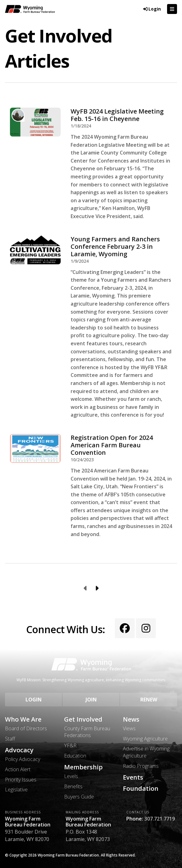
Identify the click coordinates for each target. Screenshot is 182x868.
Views (129, 728)
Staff (10, 739)
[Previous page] (86, 588)
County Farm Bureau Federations (87, 732)
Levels (71, 776)
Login (34, 700)
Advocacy (19, 750)
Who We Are (23, 719)
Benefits (73, 786)
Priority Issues (21, 780)
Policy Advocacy (23, 759)
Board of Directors (26, 728)
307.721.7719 (160, 819)
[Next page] (97, 588)
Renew (149, 700)
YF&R (70, 745)
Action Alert (18, 769)
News (131, 719)
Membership (83, 767)
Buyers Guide (79, 797)
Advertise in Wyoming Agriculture (146, 752)
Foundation (141, 789)
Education (75, 756)
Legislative (16, 790)
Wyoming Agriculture (145, 739)
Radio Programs (141, 766)
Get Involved (83, 719)
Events (133, 777)
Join (91, 700)
